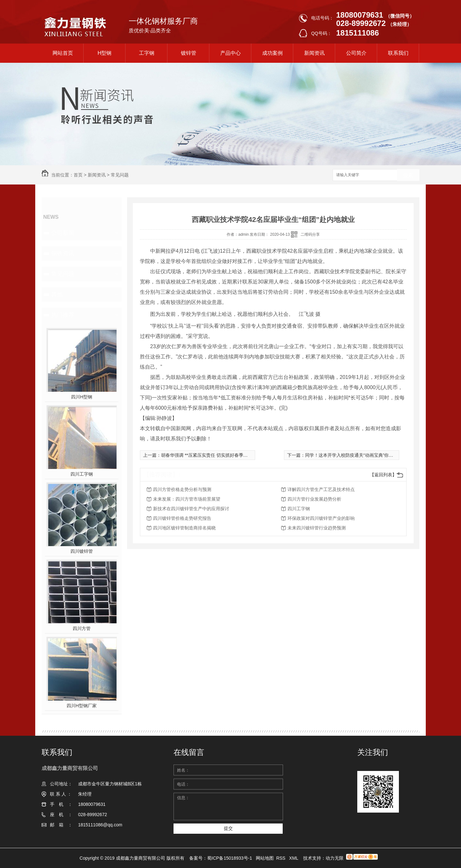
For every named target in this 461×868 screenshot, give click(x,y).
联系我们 (398, 53)
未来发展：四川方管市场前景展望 (187, 499)
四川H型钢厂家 (82, 706)
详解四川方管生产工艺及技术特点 (321, 489)
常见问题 (120, 175)
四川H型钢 (82, 397)
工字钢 (147, 53)
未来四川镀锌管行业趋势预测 (317, 528)
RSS (282, 858)
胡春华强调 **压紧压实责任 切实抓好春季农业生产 (211, 455)
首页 (78, 175)
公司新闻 (63, 233)
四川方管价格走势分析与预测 (182, 489)
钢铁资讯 (63, 253)
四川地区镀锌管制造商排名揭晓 (184, 528)
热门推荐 (63, 315)
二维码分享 (310, 234)
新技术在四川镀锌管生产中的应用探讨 (191, 509)
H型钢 (105, 53)
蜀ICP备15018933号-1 (230, 858)
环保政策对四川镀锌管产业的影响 (321, 518)
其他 (57, 294)
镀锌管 (189, 53)
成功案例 (272, 53)
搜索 (408, 175)
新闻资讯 (314, 53)
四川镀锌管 (82, 551)
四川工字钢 (82, 474)
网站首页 (63, 53)
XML (294, 858)
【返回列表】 (383, 475)
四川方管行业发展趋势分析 (314, 499)
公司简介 (356, 53)
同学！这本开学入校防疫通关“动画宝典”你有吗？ (354, 455)
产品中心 (230, 53)
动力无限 (335, 858)
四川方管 (82, 628)
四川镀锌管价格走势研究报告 (182, 518)
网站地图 (265, 858)
